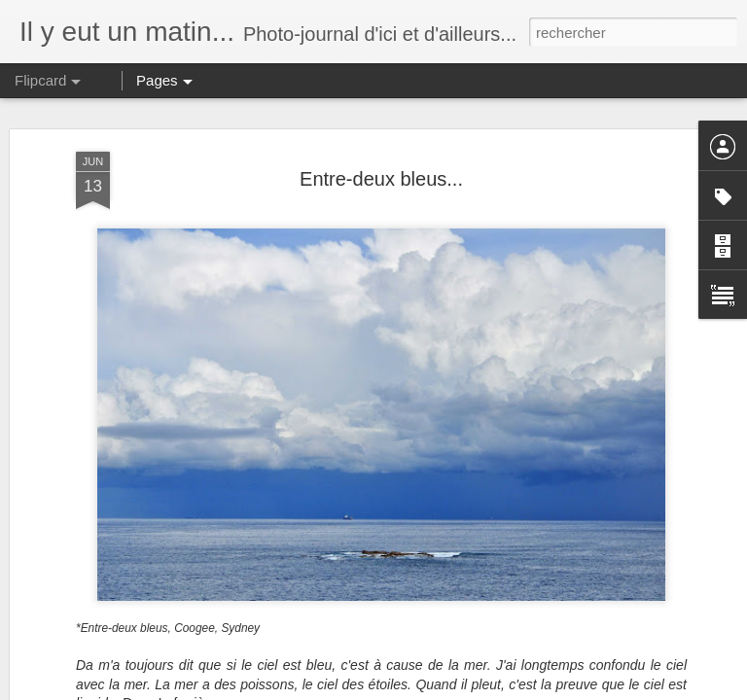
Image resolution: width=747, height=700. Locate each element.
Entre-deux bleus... (381, 179)
